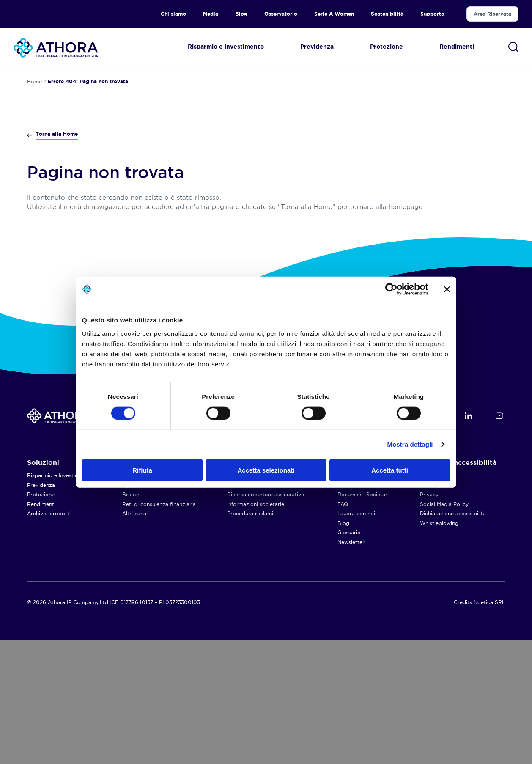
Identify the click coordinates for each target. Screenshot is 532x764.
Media (211, 14)
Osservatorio (281, 14)
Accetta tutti (390, 470)
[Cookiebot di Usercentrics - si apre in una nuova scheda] (391, 289)
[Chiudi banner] (447, 289)
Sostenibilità (387, 14)
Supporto (432, 14)
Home (34, 81)
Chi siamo (173, 14)
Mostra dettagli (410, 444)
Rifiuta (142, 470)
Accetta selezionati (266, 470)
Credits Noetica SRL (479, 726)
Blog (241, 14)
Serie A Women (334, 14)
